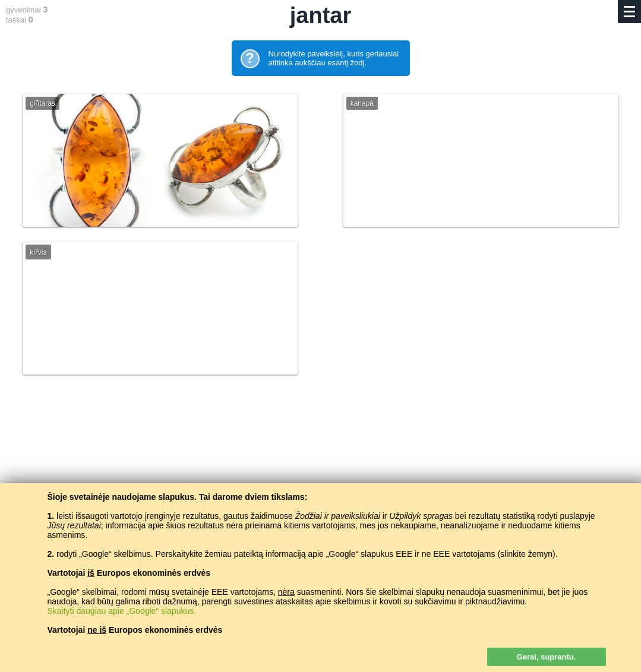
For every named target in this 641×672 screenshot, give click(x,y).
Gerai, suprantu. (547, 657)
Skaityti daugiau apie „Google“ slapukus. (122, 611)
